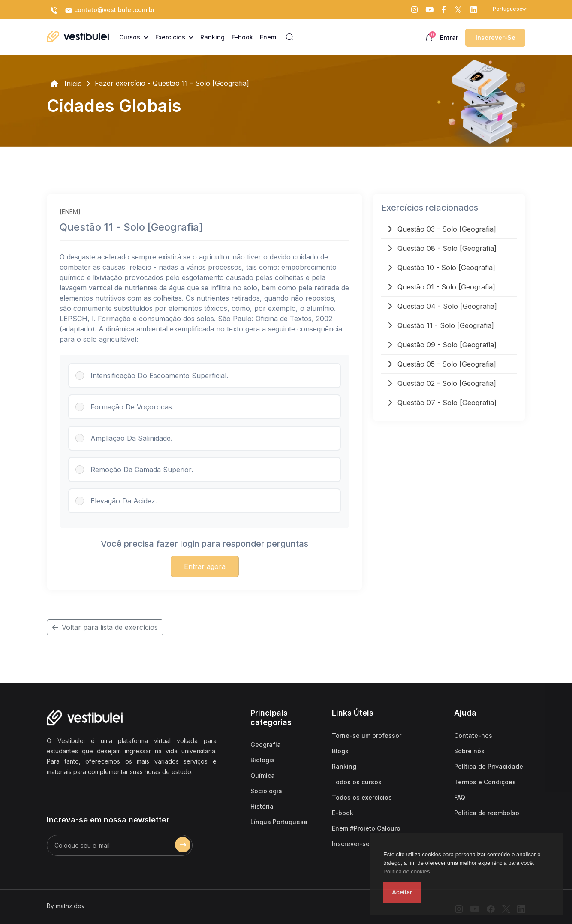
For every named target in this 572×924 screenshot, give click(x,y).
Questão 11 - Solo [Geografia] (441, 325)
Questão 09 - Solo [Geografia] (442, 345)
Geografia (266, 745)
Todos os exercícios (362, 797)
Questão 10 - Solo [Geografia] (441, 268)
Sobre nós (469, 751)
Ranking (344, 766)
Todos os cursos (357, 782)
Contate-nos (473, 736)
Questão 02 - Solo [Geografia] (442, 383)
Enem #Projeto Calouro (366, 828)
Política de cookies (406, 871)
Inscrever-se (495, 38)
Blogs (340, 751)
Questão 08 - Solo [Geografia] (442, 248)
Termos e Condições (485, 782)
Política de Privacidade (489, 766)
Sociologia (266, 791)
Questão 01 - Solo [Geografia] (441, 287)
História (262, 806)
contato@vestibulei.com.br (110, 10)
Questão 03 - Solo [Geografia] (442, 229)
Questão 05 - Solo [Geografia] (442, 364)
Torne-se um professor (367, 736)
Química (263, 775)
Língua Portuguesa (279, 822)
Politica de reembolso (487, 813)
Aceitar (402, 892)
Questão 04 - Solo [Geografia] (442, 306)
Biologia (263, 760)
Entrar (449, 38)
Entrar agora (205, 566)
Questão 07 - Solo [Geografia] (442, 403)
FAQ (460, 797)
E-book (343, 813)
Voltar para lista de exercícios (105, 627)
